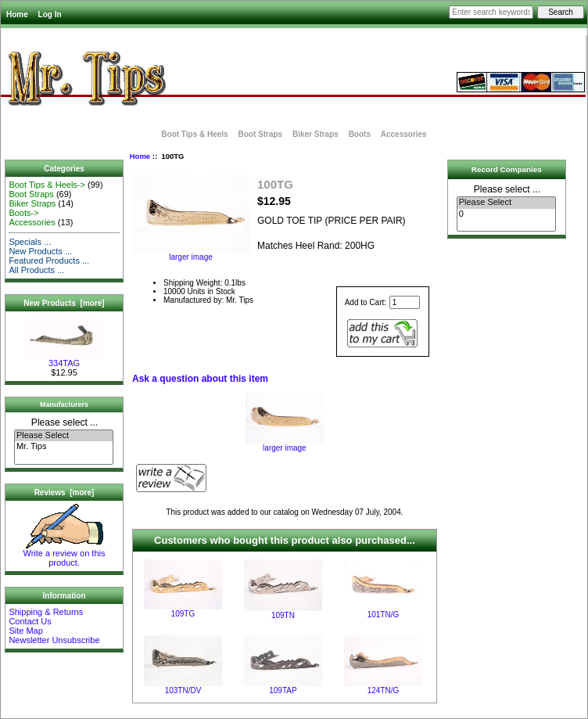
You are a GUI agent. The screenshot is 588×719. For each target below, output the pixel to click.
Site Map (25, 631)
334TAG (64, 359)
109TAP (283, 690)
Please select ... (65, 422)
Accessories (404, 134)
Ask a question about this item (200, 379)
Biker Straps (316, 134)
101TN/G (384, 615)
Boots (360, 134)
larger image (285, 444)
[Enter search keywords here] (491, 12)
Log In (50, 14)
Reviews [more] (65, 493)
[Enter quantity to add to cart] (405, 302)
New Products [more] (64, 303)
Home (17, 14)
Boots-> (23, 213)
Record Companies (507, 169)
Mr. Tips (64, 447)
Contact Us (30, 621)
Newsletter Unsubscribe (54, 640)
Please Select (64, 436)
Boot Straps (260, 134)
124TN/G (384, 690)
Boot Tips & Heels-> (47, 185)
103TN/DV (183, 690)
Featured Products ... (49, 261)
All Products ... (36, 270)
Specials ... (30, 242)
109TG (183, 614)
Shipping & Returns (46, 612)
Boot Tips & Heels (194, 134)
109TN (283, 615)
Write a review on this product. (65, 554)
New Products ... (40, 251)
